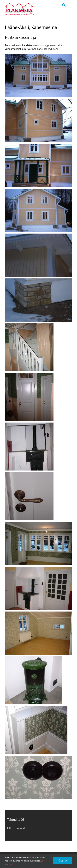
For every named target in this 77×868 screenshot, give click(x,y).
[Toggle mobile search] (64, 5)
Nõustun (62, 861)
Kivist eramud (17, 828)
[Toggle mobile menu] (70, 5)
